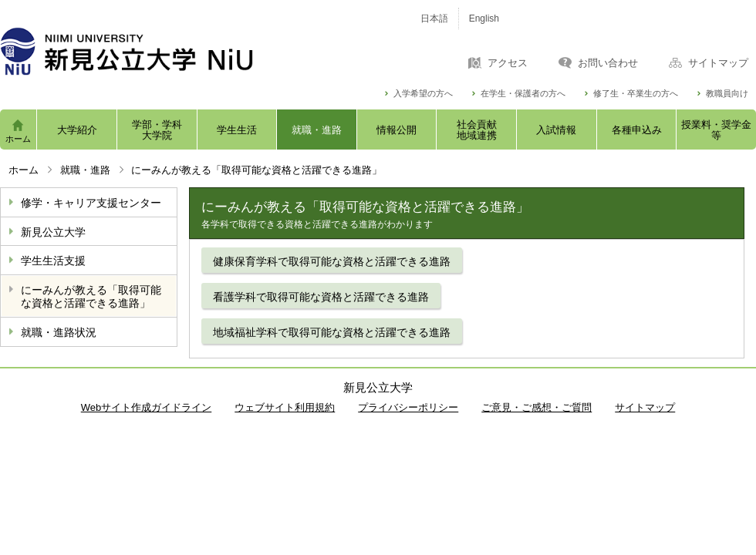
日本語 (434, 18)
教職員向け (727, 94)
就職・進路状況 (59, 332)
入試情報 (556, 130)
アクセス (508, 63)
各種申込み (637, 130)
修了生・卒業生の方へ (636, 94)
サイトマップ (718, 63)
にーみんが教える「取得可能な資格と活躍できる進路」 (91, 296)
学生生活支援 (53, 261)
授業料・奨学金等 (716, 130)
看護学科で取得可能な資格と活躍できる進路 (321, 297)
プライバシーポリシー (408, 407)
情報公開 (397, 130)
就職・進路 (317, 130)
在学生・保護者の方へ (523, 94)
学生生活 (237, 130)
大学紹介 (77, 130)
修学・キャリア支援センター (91, 203)
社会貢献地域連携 (477, 130)
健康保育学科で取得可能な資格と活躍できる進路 (332, 261)
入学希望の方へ (423, 94)
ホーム (18, 139)
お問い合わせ (608, 63)
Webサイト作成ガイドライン (147, 407)
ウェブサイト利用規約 (285, 407)
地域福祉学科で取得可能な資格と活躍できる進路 (332, 332)
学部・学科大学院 (157, 130)
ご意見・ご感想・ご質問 (537, 407)
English (484, 18)
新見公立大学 (53, 232)
